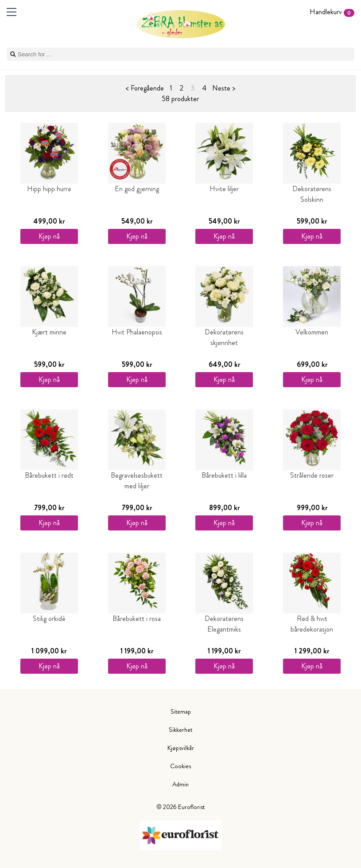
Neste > (224, 88)
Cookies (180, 766)
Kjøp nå (49, 236)
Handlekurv (332, 12)
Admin (180, 784)
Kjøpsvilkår (181, 748)
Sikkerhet (180, 730)
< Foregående (145, 88)
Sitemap (181, 711)
